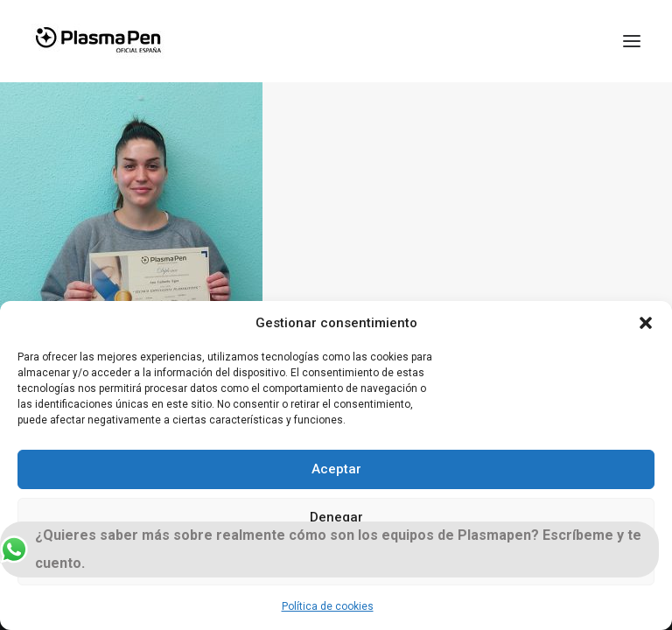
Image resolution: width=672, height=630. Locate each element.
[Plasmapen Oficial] (98, 41)
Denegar (336, 517)
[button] (646, 323)
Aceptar (336, 469)
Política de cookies (328, 606)
